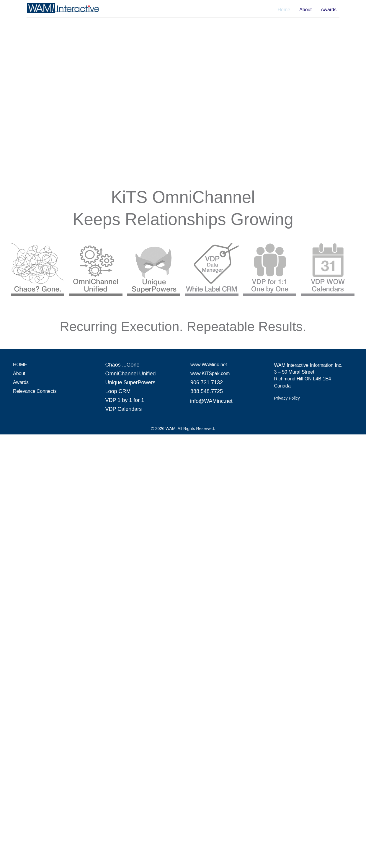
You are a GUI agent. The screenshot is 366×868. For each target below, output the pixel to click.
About (305, 10)
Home (284, 10)
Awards (329, 10)
